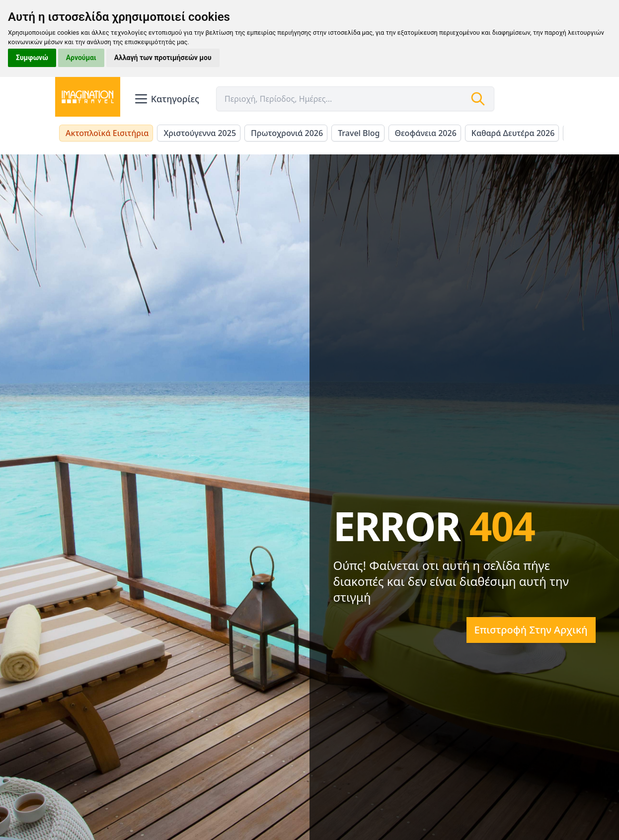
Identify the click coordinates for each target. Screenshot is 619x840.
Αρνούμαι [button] (81, 58)
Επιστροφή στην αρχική (531, 630)
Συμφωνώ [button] (32, 58)
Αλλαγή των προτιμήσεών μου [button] (163, 58)
